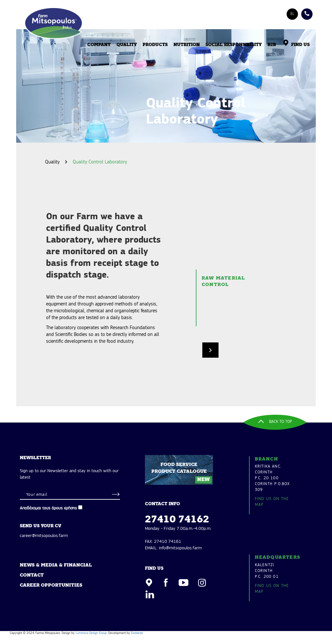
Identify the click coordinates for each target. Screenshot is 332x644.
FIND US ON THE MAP (272, 502)
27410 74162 (177, 520)
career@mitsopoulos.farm (44, 536)
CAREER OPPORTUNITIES (51, 585)
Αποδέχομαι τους (51, 508)
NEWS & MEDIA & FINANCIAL (56, 565)
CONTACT (32, 575)
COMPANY (99, 45)
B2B (272, 45)
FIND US (296, 45)
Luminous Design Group (91, 633)
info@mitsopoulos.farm (180, 548)
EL (292, 14)
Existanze (137, 633)
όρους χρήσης (64, 508)
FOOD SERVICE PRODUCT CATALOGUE (182, 472)
